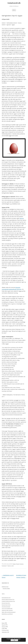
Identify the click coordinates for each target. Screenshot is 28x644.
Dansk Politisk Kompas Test (8, 599)
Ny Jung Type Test (6, 603)
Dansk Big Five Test (6, 598)
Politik (3, 628)
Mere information (17, 639)
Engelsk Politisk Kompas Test (8, 601)
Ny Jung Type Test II (6, 605)
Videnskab (4, 632)
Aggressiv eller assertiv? (7, 610)
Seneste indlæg (6, 588)
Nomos (22, 218)
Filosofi (18, 564)
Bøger (14, 564)
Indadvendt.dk (14, 3)
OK (14, 640)
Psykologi (4, 566)
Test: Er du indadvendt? (7, 608)
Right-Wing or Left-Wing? (7, 614)
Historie (22, 564)
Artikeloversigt (5, 587)
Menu (14, 10)
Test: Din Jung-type (6, 607)
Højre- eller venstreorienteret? (9, 612)
